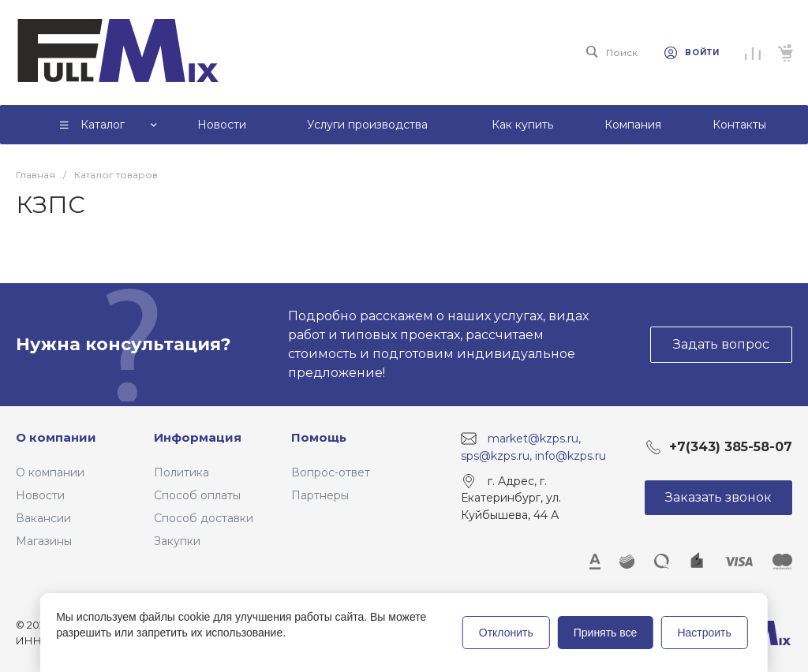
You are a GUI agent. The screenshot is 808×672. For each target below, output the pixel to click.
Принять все (606, 633)
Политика (181, 472)
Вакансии (43, 518)
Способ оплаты (197, 495)
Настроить (704, 633)
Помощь (319, 437)
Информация (198, 437)
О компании (56, 437)
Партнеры (320, 495)
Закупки (177, 541)
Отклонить (506, 633)
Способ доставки (204, 518)
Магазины (44, 541)
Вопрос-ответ (331, 472)
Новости (40, 495)
